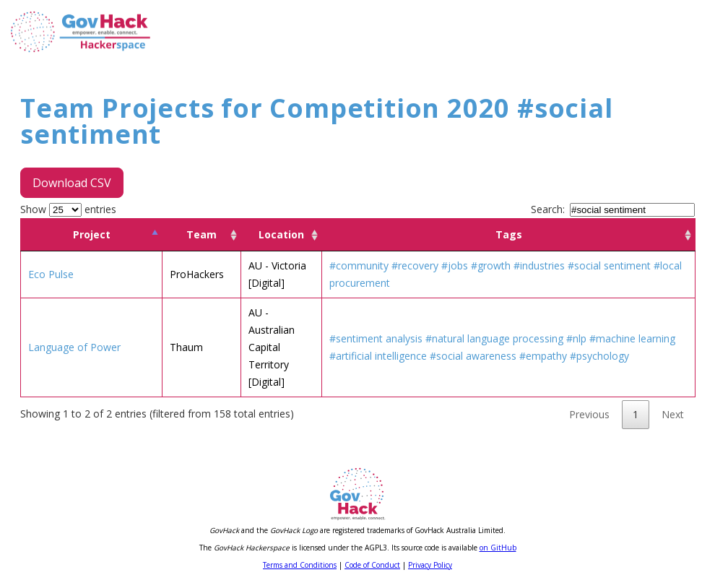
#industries (539, 265)
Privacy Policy (430, 565)
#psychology (599, 356)
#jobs (455, 265)
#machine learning (632, 338)
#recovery (415, 265)
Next (673, 414)
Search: (613, 209)
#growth (491, 265)
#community (359, 265)
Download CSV (72, 183)
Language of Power (74, 347)
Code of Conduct (372, 565)
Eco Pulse (51, 274)
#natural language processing (494, 338)
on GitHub (498, 548)
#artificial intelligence (378, 356)
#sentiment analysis (376, 338)
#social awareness (473, 356)
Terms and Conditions (300, 565)
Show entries (68, 209)
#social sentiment (609, 265)
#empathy (543, 356)
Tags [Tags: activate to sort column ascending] (509, 234)
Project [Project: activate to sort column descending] (92, 234)
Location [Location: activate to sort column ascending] (281, 234)
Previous (589, 414)
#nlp (576, 338)
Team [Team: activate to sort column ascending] (201, 234)
